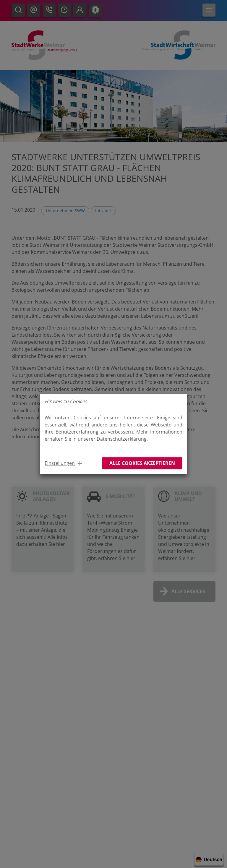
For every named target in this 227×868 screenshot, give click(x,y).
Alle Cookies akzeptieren (142, 463)
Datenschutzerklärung (122, 439)
